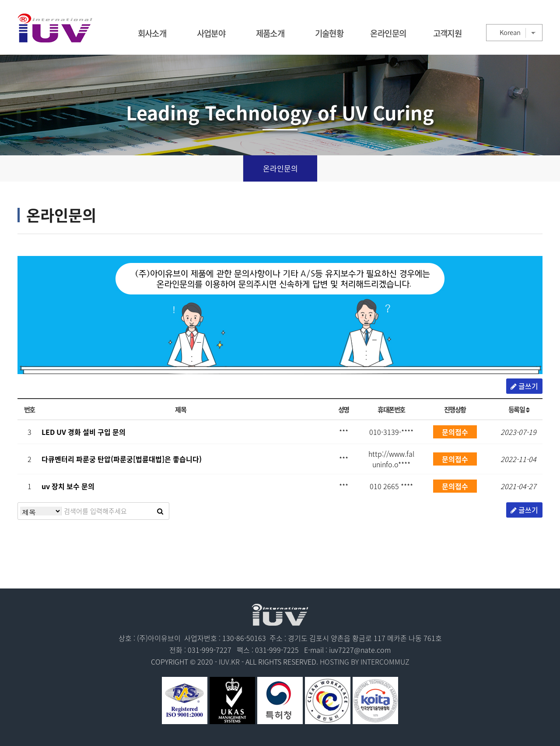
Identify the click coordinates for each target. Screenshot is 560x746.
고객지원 (448, 33)
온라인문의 (388, 33)
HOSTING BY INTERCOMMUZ (365, 662)
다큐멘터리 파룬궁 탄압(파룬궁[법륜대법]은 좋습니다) (122, 459)
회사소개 (152, 33)
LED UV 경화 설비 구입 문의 (84, 432)
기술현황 (329, 33)
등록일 (519, 409)
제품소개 (270, 33)
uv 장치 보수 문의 (68, 486)
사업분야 (211, 33)
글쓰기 (524, 386)
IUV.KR (229, 662)
